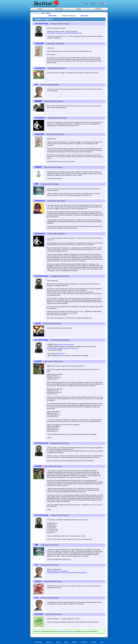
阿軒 (36, 184)
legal (66, 642)
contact (74, 642)
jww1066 (38, 361)
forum (93, 4)
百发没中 (38, 167)
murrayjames (40, 68)
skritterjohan (40, 201)
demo (79, 9)
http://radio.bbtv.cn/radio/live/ (65, 345)
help (102, 642)
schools (94, 642)
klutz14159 (39, 614)
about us (49, 642)
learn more (59, 9)
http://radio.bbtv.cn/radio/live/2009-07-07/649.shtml (63, 348)
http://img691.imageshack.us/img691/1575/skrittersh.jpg (64, 33)
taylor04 (38, 581)
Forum (38, 13)
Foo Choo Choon (42, 24)
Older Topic (84, 16)
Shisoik (38, 323)
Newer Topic (53, 16)
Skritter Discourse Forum (67, 632)
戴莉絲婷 (38, 101)
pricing (98, 9)
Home (34, 13)
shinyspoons (40, 118)
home (40, 9)
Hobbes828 (39, 43)
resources (84, 642)
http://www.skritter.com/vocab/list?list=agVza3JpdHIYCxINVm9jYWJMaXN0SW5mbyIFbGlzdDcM (67, 572)
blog (86, 4)
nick (36, 85)
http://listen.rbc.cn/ (59, 354)
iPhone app (38, 642)
